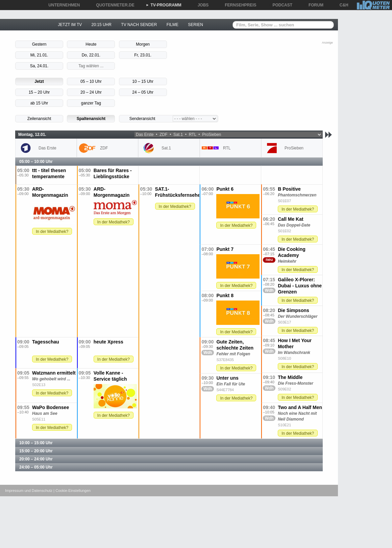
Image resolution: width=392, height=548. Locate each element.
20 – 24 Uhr (91, 92)
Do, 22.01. (91, 55)
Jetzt (39, 81)
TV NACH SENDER (139, 25)
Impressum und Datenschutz (29, 491)
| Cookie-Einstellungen (72, 491)
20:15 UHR (102, 25)
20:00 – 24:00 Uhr (36, 459)
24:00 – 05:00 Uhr (36, 467)
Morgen (143, 44)
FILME (173, 25)
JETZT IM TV (70, 25)
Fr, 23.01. (143, 55)
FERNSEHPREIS (238, 5)
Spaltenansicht (91, 119)
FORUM (314, 5)
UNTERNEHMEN (62, 5)
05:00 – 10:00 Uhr (36, 162)
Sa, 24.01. (39, 66)
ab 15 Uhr (39, 103)
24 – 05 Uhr (143, 92)
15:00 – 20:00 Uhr (36, 451)
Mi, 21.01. (39, 55)
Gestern (39, 44)
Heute (91, 44)
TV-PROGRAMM (164, 5)
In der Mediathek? (52, 232)
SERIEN (195, 25)
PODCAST (280, 5)
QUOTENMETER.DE (113, 5)
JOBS (201, 5)
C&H (342, 5)
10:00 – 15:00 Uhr (36, 443)
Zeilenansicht (39, 119)
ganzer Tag (91, 103)
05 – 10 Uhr (91, 81)
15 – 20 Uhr (39, 92)
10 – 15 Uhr (143, 81)
